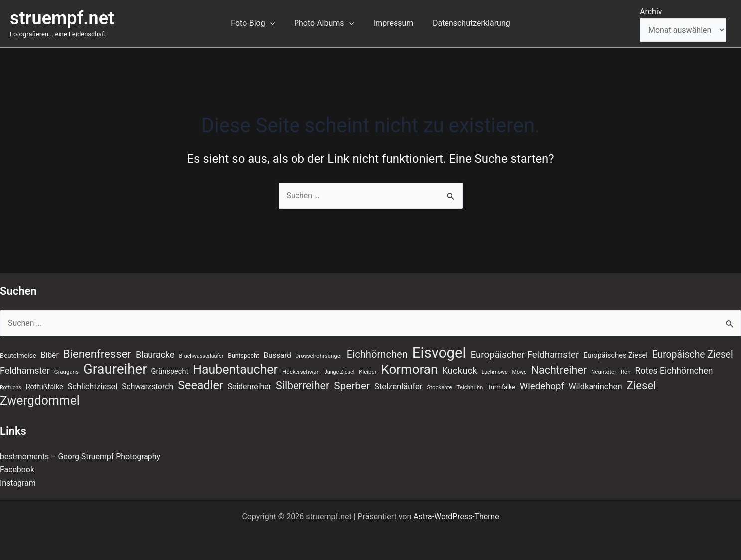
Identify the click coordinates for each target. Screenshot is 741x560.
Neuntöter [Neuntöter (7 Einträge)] (604, 372)
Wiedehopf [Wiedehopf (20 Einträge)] (542, 386)
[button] (275, 23)
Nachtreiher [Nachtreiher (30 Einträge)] (559, 370)
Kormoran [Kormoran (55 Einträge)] (410, 369)
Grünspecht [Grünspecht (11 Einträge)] (170, 371)
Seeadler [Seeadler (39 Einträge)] (201, 385)
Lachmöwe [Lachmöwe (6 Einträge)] (495, 372)
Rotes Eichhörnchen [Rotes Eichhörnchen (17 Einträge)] (674, 371)
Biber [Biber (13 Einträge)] (50, 355)
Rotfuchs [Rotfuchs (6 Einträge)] (11, 387)
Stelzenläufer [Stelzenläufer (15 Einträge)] (398, 386)
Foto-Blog (258, 23)
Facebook (17, 470)
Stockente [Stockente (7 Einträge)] (439, 387)
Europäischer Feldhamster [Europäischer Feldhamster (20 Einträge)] (525, 355)
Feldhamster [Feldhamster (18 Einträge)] (25, 370)
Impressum (391, 23)
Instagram (18, 483)
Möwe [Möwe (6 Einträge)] (519, 372)
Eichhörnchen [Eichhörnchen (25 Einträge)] (377, 354)
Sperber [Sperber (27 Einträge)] (352, 386)
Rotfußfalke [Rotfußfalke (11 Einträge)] (45, 387)
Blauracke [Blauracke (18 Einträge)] (155, 354)
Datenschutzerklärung (466, 23)
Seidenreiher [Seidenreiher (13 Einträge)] (249, 386)
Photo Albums (325, 23)
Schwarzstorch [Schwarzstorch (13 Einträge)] (148, 386)
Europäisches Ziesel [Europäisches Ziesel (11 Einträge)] (615, 355)
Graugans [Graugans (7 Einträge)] (67, 372)
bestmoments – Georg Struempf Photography (81, 457)
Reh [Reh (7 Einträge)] (626, 372)
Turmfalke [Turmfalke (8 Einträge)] (501, 387)
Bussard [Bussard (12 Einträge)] (277, 355)
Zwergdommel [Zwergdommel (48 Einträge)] (40, 401)
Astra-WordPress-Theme (456, 516)
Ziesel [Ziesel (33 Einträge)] (642, 385)
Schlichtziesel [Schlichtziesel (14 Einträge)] (92, 386)
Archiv (651, 12)
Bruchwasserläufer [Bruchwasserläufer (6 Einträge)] (202, 356)
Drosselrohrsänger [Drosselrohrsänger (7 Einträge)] (319, 356)
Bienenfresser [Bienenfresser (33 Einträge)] (97, 354)
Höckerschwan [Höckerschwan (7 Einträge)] (301, 372)
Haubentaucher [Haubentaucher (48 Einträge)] (235, 370)
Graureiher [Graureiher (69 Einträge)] (115, 369)
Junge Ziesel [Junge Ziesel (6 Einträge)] (339, 372)
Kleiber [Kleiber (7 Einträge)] (368, 372)
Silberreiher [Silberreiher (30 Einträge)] (302, 385)
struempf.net (62, 18)
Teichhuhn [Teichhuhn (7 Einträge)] (470, 387)
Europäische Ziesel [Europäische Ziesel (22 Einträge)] (693, 354)
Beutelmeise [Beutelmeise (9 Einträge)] (18, 355)
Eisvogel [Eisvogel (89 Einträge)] (439, 353)
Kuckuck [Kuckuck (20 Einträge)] (459, 371)
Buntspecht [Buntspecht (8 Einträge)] (243, 356)
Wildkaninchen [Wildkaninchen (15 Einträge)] (595, 386)
